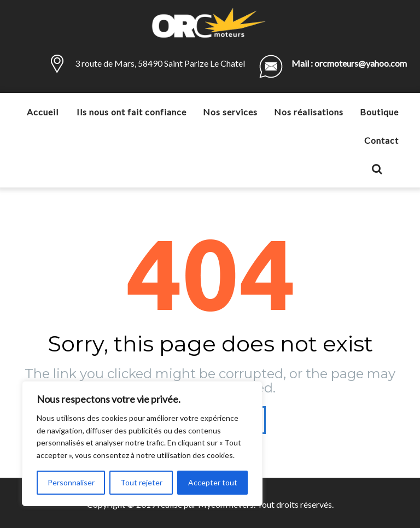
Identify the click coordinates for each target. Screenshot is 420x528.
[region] (142, 444)
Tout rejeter (141, 482)
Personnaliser (71, 482)
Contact (381, 140)
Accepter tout (213, 482)
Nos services (230, 112)
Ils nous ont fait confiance (132, 112)
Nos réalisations (309, 112)
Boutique (379, 112)
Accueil (43, 112)
